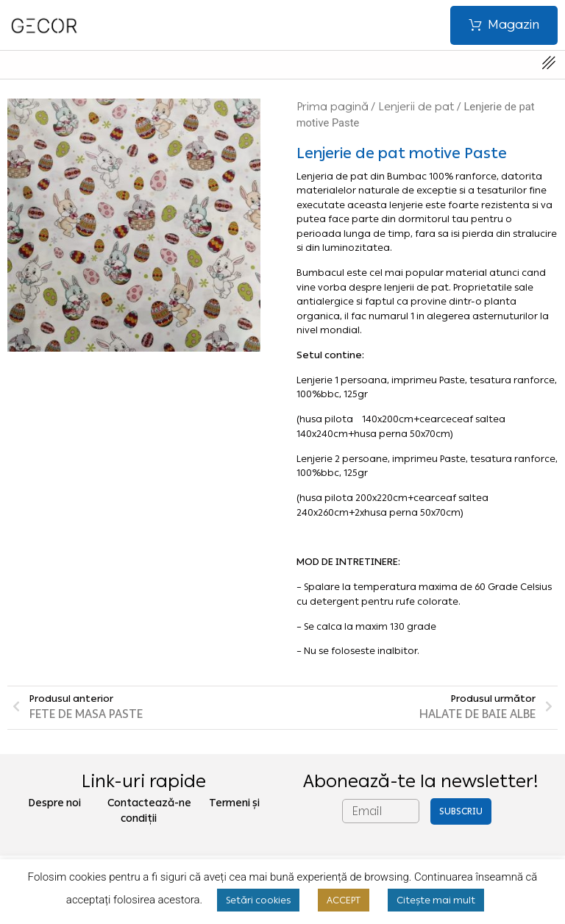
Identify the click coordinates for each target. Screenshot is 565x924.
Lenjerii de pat (416, 107)
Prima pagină (333, 107)
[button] (504, 25)
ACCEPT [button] (344, 900)
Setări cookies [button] (258, 900)
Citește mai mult (436, 900)
